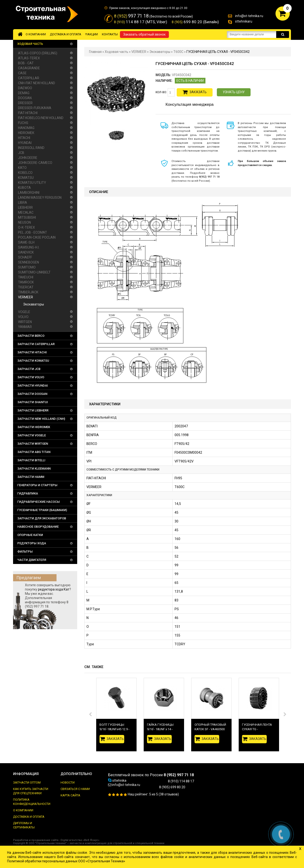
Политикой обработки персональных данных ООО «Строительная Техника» (66, 861)
